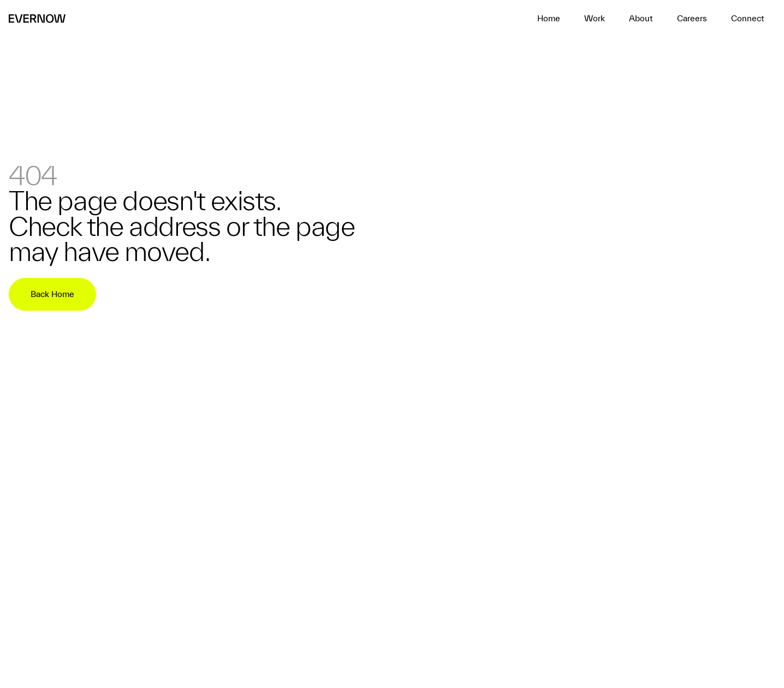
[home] (549, 19)
